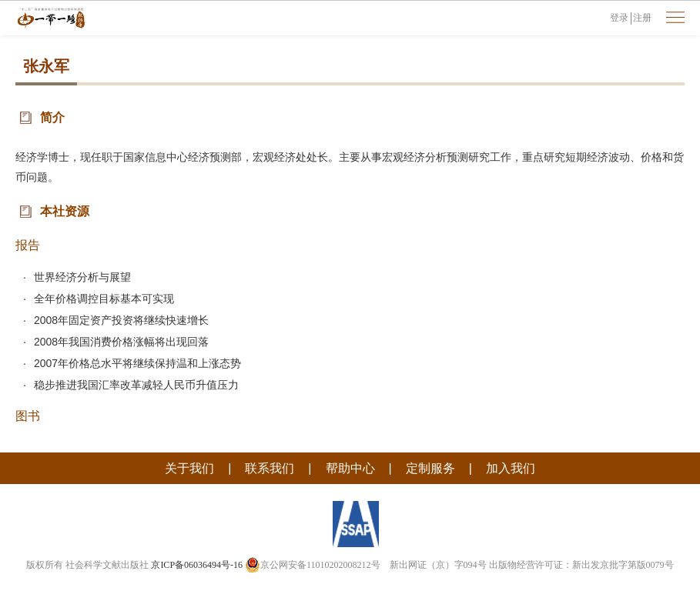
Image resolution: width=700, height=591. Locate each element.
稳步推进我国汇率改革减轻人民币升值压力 (136, 385)
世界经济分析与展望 (82, 277)
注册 (642, 18)
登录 (619, 18)
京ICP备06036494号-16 (197, 565)
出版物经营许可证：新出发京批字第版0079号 (581, 565)
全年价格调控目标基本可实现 (104, 299)
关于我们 (189, 468)
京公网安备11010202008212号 (313, 565)
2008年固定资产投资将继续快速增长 (121, 320)
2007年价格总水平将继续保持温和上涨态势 (137, 363)
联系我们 (270, 468)
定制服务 (430, 468)
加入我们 (511, 468)
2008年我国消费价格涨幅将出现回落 (121, 342)
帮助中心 (350, 468)
